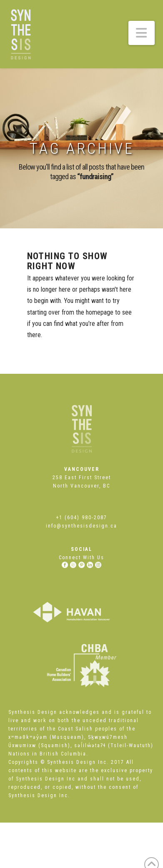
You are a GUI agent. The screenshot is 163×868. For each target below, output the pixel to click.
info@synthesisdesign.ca (81, 526)
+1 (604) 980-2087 (81, 518)
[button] (142, 33)
